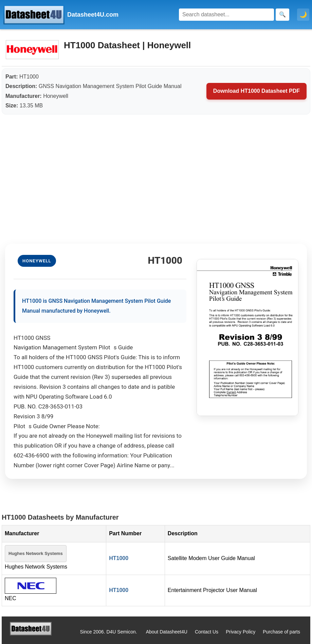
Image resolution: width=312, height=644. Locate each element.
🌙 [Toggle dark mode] (303, 15)
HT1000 (119, 558)
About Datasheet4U (167, 632)
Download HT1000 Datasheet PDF (256, 91)
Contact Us (207, 632)
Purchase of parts (281, 632)
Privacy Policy (241, 632)
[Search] (226, 15)
